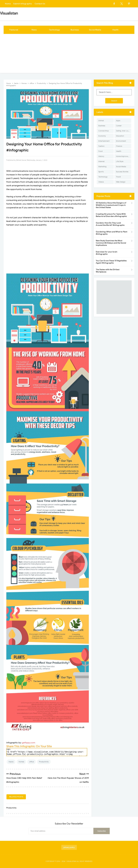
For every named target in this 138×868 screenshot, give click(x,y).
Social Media (95, 30)
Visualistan (71, 861)
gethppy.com (29, 743)
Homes (21, 762)
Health (115, 30)
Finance (119, 146)
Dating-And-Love (123, 131)
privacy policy (69, 847)
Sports (101, 172)
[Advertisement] (69, 54)
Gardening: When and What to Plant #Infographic (112, 233)
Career (119, 126)
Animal (101, 121)
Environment (121, 141)
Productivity (44, 762)
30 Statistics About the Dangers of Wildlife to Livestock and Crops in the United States (111, 205)
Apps (118, 121)
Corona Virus (103, 131)
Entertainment (104, 141)
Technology (54, 30)
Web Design (121, 182)
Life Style (120, 161)
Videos (101, 182)
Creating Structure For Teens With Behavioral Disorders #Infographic (111, 215)
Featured (14, 30)
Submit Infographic (23, 4)
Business (75, 30)
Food (100, 151)
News (34, 30)
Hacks (11, 762)
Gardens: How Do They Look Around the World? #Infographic (110, 224)
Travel (118, 177)
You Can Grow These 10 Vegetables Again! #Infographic (111, 262)
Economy (102, 136)
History (101, 156)
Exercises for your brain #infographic (107, 253)
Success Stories (122, 172)
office (32, 762)
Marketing (102, 167)
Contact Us (40, 4)
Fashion (101, 146)
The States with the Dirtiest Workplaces (108, 271)
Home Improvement (124, 156)
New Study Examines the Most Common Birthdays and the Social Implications (111, 243)
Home (8, 4)
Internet (101, 161)
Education (120, 136)
